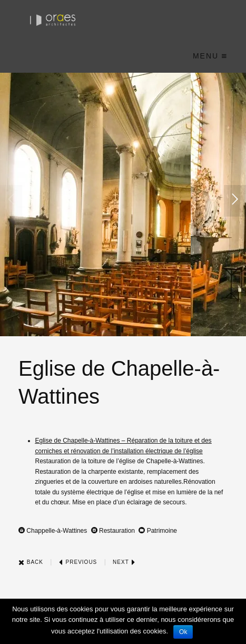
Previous (78, 562)
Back (31, 562)
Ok (183, 632)
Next (124, 562)
